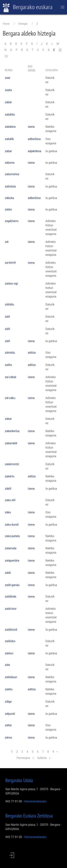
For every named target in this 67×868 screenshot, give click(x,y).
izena (31, 127)
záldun (9, 653)
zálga (8, 702)
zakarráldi (11, 443)
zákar (8, 419)
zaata (8, 90)
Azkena (44, 758)
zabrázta (10, 186)
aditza (32, 353)
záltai (8, 725)
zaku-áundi (12, 525)
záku (8, 512)
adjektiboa (34, 151)
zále (7, 665)
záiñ (7, 329)
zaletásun (11, 677)
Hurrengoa (25, 758)
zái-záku (10, 398)
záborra (10, 163)
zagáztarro (12, 221)
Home (6, 24)
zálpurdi (10, 714)
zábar (8, 151)
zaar (8, 78)
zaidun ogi (11, 284)
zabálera (10, 127)
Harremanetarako (35, 801)
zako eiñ (10, 500)
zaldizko (10, 641)
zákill (8, 489)
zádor (8, 209)
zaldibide (11, 597)
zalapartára (12, 561)
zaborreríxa (12, 174)
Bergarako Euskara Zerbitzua (29, 816)
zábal (8, 102)
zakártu (10, 476)
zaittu (8, 365)
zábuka (9, 198)
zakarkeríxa (12, 431)
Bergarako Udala (19, 780)
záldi (8, 573)
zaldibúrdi (11, 630)
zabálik (9, 139)
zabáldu (10, 114)
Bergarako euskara (28, 7)
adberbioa (34, 139)
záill (7, 317)
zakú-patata (12, 536)
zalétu (9, 689)
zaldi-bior (11, 609)
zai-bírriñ (10, 263)
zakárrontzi (12, 464)
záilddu (9, 304)
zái (7, 242)
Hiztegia (23, 24)
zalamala (11, 548)
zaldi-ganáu (12, 585)
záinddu (10, 353)
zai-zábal (10, 377)
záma (8, 738)
